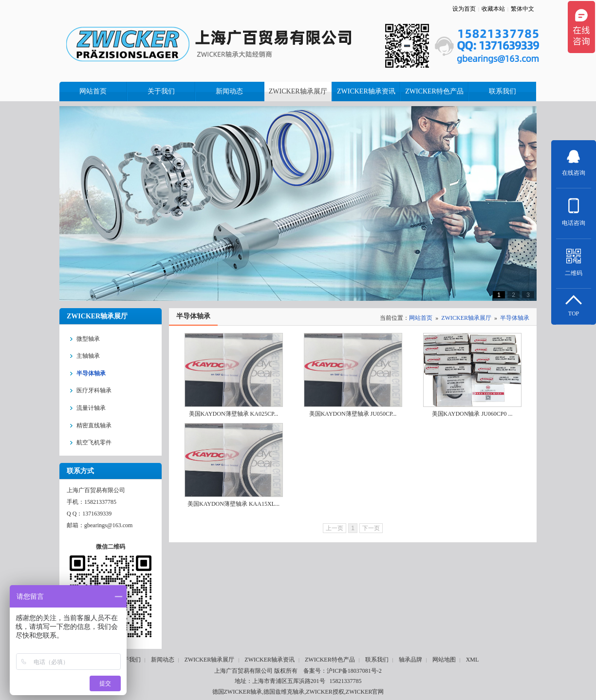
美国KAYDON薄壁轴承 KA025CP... (234, 414)
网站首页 (421, 318)
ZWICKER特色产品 (330, 660)
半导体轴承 (515, 318)
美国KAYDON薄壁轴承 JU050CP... (353, 414)
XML (473, 660)
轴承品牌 (410, 660)
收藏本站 (493, 9)
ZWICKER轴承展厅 (466, 318)
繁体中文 (522, 9)
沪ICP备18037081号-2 (354, 671)
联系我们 (377, 660)
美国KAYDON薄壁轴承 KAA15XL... (233, 504)
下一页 (371, 528)
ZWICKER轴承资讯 (270, 660)
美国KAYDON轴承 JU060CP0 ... (472, 414)
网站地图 (444, 660)
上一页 (335, 528)
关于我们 (129, 660)
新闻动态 (163, 660)
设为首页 (464, 9)
